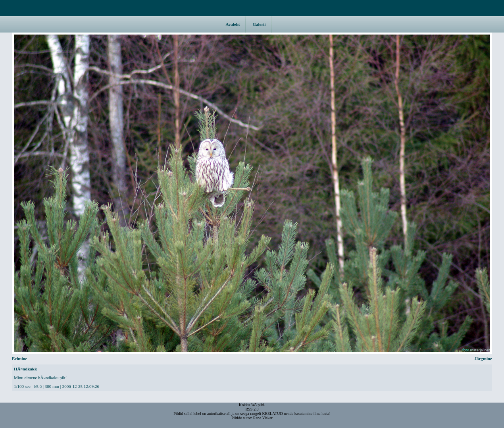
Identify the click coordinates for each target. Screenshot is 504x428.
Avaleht (233, 24)
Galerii (259, 24)
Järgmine (498, 193)
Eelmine (6, 193)
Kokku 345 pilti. (252, 405)
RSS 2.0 (252, 409)
